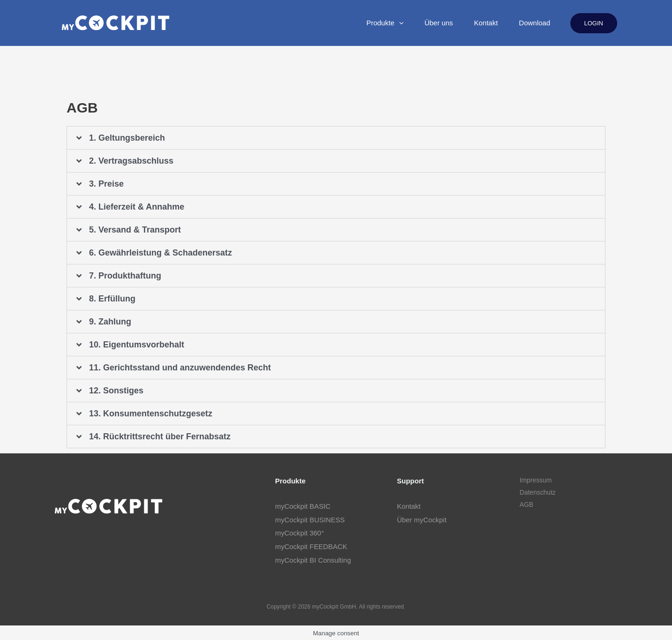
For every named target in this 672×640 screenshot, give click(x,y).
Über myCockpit (422, 519)
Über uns (409, 23)
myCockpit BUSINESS (310, 519)
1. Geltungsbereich (127, 138)
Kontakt (468, 23)
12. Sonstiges (116, 391)
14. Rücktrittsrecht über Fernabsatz (160, 437)
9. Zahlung (110, 322)
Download (529, 23)
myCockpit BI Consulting (313, 558)
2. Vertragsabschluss (131, 161)
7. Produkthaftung (125, 276)
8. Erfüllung (112, 299)
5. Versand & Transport (135, 230)
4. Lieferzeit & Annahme (137, 207)
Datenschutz (537, 493)
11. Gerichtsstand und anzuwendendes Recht (180, 368)
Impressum (535, 481)
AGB (526, 505)
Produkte (344, 23)
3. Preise (106, 184)
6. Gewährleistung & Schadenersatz (161, 253)
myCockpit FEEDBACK (311, 546)
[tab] (336, 138)
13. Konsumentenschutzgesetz (151, 414)
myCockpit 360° (300, 532)
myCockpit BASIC (303, 506)
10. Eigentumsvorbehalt (137, 345)
